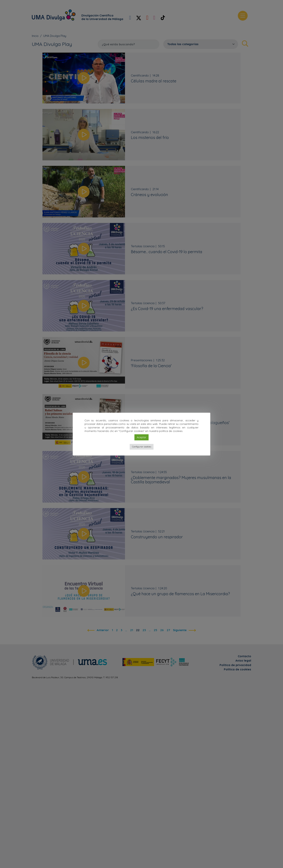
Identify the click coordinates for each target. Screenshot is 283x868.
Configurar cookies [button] (142, 447)
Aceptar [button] (141, 437)
